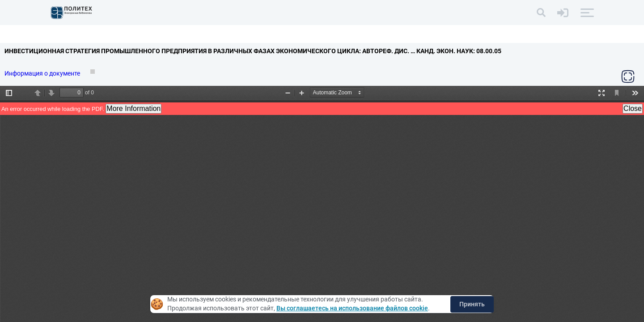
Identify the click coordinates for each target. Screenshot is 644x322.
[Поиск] (541, 13)
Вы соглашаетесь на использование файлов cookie (352, 308)
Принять (472, 304)
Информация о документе (43, 73)
